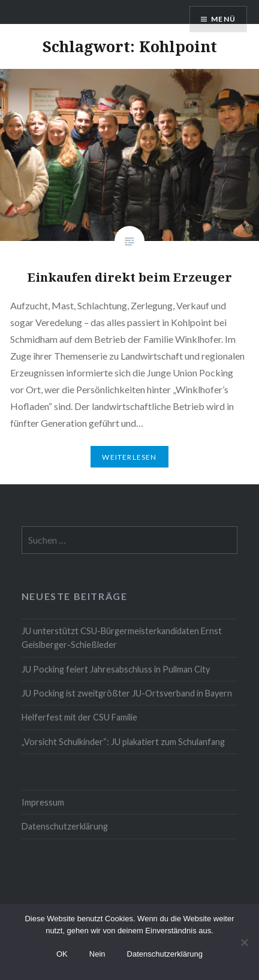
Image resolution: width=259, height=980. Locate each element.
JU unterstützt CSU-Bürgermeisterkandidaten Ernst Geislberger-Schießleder (122, 638)
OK (62, 954)
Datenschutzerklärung (65, 826)
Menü (223, 19)
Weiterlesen (129, 457)
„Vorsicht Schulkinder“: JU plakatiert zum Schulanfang (123, 742)
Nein (97, 954)
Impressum (43, 802)
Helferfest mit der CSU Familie (79, 717)
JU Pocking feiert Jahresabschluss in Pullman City (116, 669)
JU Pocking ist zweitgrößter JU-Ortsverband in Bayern (127, 693)
